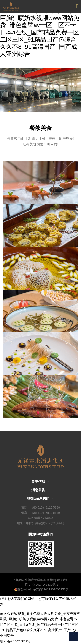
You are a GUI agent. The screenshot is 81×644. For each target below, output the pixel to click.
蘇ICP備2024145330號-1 (41, 585)
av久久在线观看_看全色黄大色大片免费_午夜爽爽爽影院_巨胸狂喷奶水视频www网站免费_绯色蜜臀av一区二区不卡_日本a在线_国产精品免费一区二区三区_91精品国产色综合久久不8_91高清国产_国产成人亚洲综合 (40, 625)
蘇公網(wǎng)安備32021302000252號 (41, 589)
